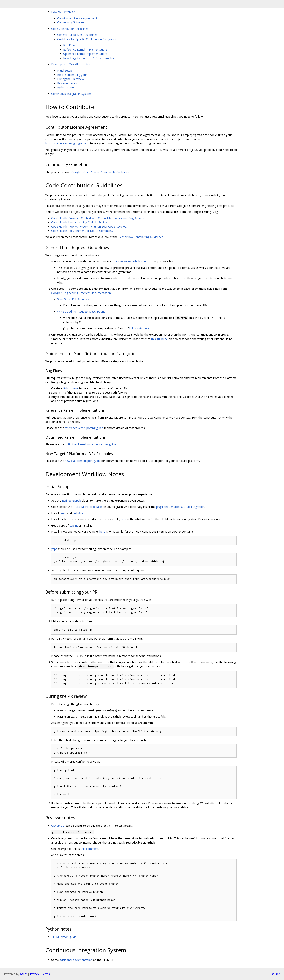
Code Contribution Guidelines (70, 29)
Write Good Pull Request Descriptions (81, 311)
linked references (140, 328)
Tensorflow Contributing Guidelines (141, 237)
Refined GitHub (71, 500)
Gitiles (24, 974)
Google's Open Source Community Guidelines (100, 172)
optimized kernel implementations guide (90, 444)
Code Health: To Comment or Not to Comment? (82, 231)
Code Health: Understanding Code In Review (79, 222)
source (276, 974)
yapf (54, 549)
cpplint (74, 525)
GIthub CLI (58, 826)
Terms (46, 974)
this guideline (160, 339)
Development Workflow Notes (71, 64)
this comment (90, 849)
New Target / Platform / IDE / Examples (89, 58)
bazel (63, 513)
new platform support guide (83, 461)
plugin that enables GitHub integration (180, 507)
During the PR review (71, 79)
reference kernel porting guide (84, 428)
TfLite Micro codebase (87, 507)
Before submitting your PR (74, 75)
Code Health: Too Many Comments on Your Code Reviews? (89, 227)
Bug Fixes (69, 45)
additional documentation (76, 960)
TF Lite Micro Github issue (131, 261)
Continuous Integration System (71, 94)
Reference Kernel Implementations (85, 50)
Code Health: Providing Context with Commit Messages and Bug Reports (98, 218)
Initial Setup (65, 70)
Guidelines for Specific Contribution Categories (87, 39)
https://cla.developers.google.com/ (67, 143)
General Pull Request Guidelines (77, 35)
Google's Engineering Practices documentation (81, 293)
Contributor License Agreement (77, 18)
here (124, 519)
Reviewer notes (67, 83)
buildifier (78, 513)
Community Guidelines (71, 22)
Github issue (71, 388)
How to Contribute (63, 12)
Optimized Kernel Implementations (85, 54)
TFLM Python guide (64, 937)
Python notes (66, 87)
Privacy (35, 974)
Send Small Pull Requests (73, 299)
